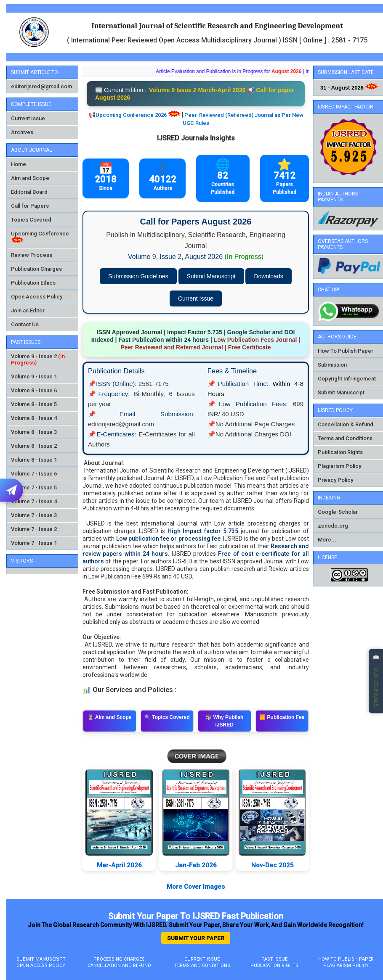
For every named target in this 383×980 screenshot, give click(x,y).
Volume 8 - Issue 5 (34, 404)
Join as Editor (28, 310)
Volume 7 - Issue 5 (34, 487)
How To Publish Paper (346, 351)
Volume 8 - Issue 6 (34, 390)
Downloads (268, 276)
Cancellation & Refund (346, 424)
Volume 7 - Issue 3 (34, 515)
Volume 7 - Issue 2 (34, 529)
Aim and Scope (30, 178)
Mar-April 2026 (125, 865)
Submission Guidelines (138, 276)
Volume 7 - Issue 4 (34, 501)
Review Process (32, 255)
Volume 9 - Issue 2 (34, 356)
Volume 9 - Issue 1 (34, 376)
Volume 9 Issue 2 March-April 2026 (197, 90)
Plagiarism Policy (339, 466)
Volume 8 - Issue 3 (34, 432)
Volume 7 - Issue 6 (34, 474)
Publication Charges (36, 269)
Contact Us (25, 324)
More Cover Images (196, 887)
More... (327, 540)
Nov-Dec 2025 (279, 865)
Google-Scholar (338, 512)
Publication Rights (340, 452)
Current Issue (28, 118)
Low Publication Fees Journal (255, 340)
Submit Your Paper (196, 938)
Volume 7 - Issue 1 (34, 543)
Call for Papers (30, 206)
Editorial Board (29, 192)
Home (19, 164)
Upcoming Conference (40, 234)
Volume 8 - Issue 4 (34, 418)
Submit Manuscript (211, 276)
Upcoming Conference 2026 (131, 115)
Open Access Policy (37, 297)
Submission (332, 365)
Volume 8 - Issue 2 (34, 446)
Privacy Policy (335, 480)
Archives (22, 132)
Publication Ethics (33, 283)
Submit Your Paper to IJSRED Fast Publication (196, 916)
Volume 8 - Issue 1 (34, 460)
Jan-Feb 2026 (203, 865)
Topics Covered (31, 220)
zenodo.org (333, 526)
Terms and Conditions (345, 438)
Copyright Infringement (347, 379)
